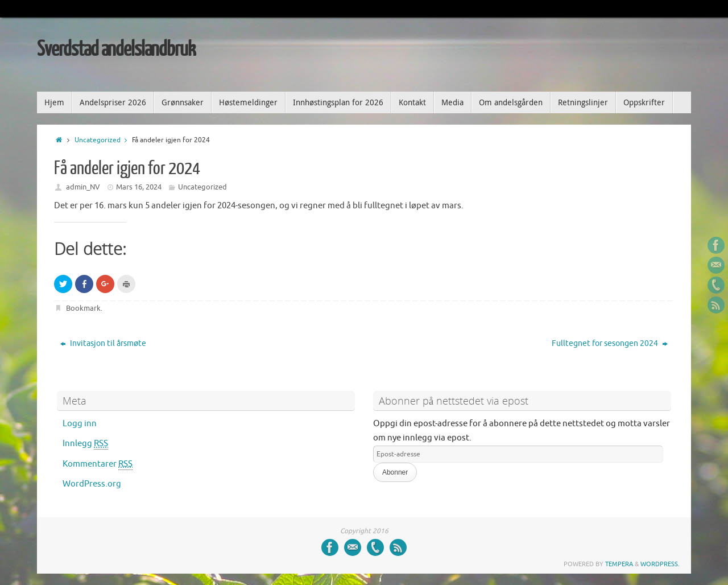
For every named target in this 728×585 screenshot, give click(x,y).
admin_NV (83, 187)
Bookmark (83, 308)
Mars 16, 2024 (139, 187)
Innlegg (85, 444)
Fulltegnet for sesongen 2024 (610, 343)
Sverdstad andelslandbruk (116, 50)
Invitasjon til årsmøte (103, 343)
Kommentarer (98, 464)
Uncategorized (103, 140)
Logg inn (80, 424)
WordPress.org (92, 484)
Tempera (619, 564)
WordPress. (660, 564)
